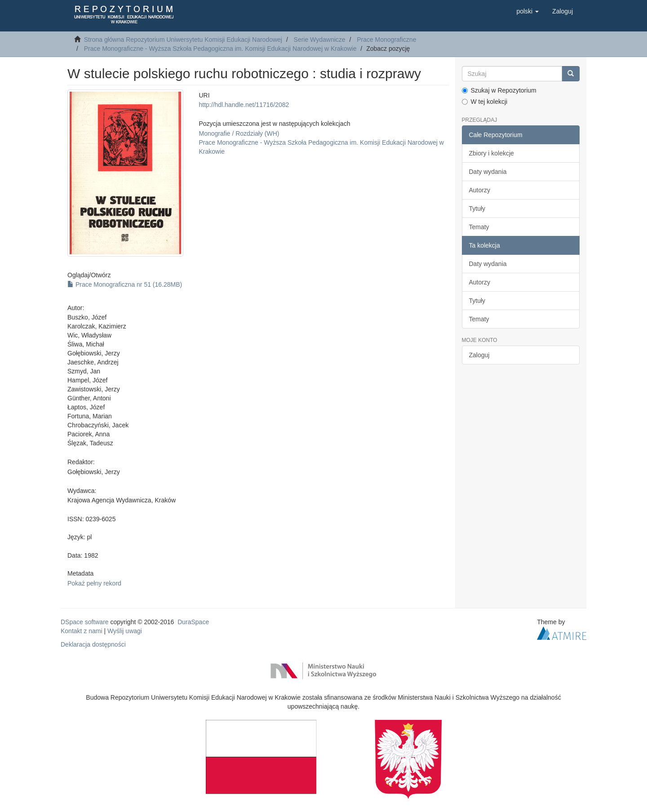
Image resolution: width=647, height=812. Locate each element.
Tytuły (477, 209)
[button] (527, 11)
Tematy (479, 227)
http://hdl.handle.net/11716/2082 (244, 105)
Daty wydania (488, 172)
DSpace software (85, 622)
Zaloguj (479, 355)
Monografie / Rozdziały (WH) (239, 133)
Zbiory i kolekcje (492, 153)
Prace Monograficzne (386, 40)
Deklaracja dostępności (93, 644)
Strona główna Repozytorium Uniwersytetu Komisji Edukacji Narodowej (183, 40)
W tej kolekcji (485, 102)
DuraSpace (193, 622)
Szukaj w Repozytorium (499, 90)
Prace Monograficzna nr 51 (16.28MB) (125, 284)
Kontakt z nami (82, 631)
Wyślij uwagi (125, 631)
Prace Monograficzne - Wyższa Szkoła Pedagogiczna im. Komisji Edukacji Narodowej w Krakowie (220, 49)
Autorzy (480, 190)
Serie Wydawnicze (320, 40)
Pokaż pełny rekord (94, 583)
